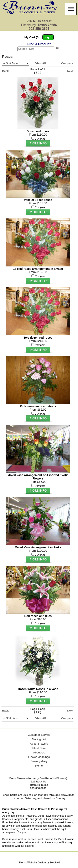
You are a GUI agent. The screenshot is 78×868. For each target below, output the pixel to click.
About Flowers (39, 744)
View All (41, 63)
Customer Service (39, 735)
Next (70, 71)
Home (39, 766)
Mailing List (39, 739)
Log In (48, 37)
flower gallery (39, 761)
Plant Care (39, 748)
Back (5, 71)
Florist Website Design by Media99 (39, 863)
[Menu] (71, 9)
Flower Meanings (39, 757)
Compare (67, 63)
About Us (39, 753)
